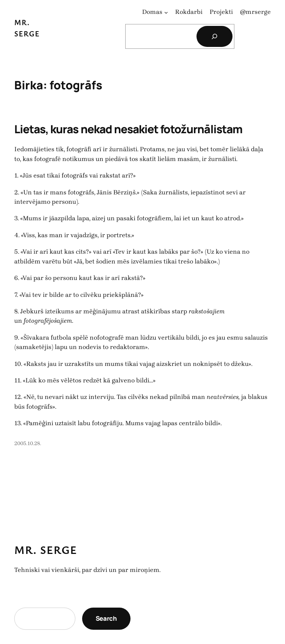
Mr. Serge (46, 550)
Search (106, 618)
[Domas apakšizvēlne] (166, 12)
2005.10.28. (28, 443)
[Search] (214, 36)
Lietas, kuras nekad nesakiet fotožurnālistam (128, 129)
